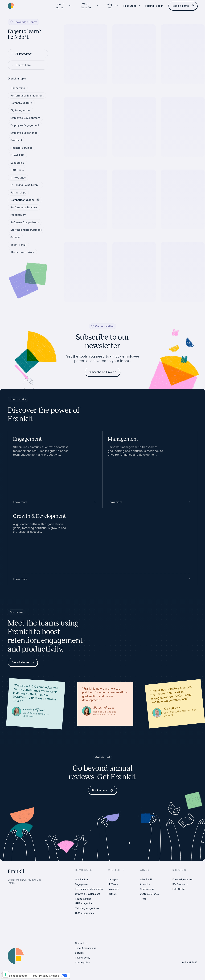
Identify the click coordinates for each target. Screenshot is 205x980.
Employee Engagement (25, 125)
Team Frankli (18, 245)
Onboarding (18, 88)
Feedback (16, 140)
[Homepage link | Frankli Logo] (11, 6)
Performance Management (27, 96)
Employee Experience (24, 133)
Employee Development (25, 118)
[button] (55, 502)
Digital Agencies (20, 110)
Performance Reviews (24, 207)
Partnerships (18, 192)
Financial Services (21, 148)
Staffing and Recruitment (26, 230)
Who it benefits (91, 6)
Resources (132, 6)
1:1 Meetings (18, 178)
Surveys (15, 237)
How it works (64, 6)
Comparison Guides (25, 200)
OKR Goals (17, 170)
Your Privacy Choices (46, 976)
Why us (113, 6)
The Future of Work (22, 252)
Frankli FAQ (17, 155)
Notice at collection (16, 976)
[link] (150, 6)
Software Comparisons (25, 222)
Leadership (17, 163)
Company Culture (21, 103)
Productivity (18, 215)
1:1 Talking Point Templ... (25, 185)
